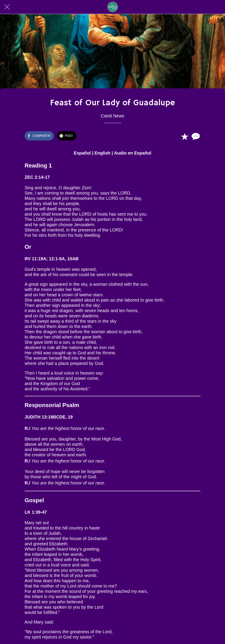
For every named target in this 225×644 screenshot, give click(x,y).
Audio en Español (133, 153)
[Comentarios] (195, 136)
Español (82, 153)
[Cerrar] (7, 7)
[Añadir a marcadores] (185, 136)
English (102, 153)
